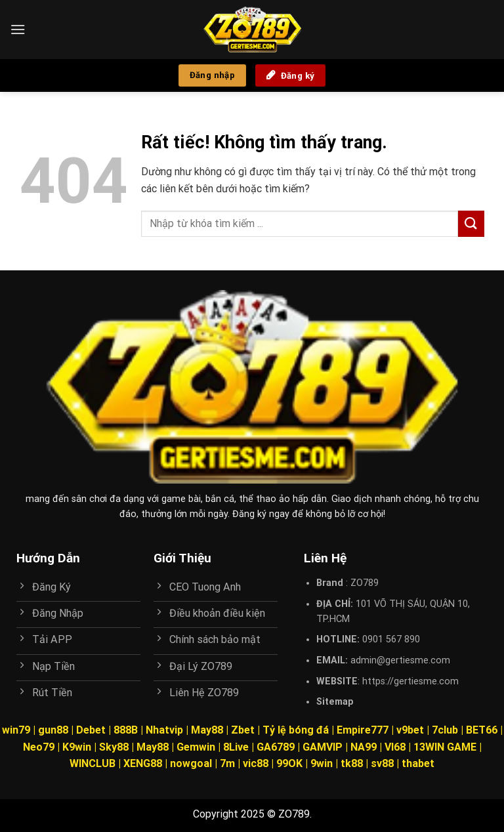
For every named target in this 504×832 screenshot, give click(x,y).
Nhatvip (164, 730)
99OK (289, 763)
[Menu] (18, 29)
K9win (77, 747)
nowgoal (191, 763)
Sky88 (114, 747)
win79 (16, 730)
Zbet (243, 730)
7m (227, 763)
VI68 (396, 747)
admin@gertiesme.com (400, 660)
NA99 (365, 747)
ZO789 (365, 583)
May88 (207, 730)
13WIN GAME (445, 747)
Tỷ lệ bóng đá (296, 730)
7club (445, 730)
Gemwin (196, 747)
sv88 (382, 763)
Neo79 (39, 747)
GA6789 (276, 747)
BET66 (482, 730)
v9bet (410, 730)
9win (322, 763)
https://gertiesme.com (410, 681)
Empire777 (363, 730)
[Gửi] (471, 223)
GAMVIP (324, 747)
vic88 (256, 763)
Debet (91, 730)
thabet (418, 763)
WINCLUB (94, 763)
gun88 (53, 730)
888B (126, 730)
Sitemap (335, 702)
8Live (236, 747)
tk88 (352, 763)
